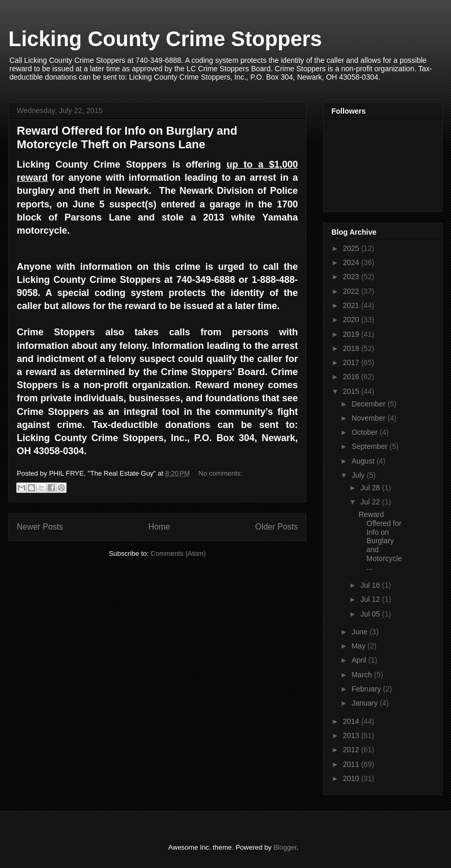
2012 (352, 750)
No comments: (220, 473)
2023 (352, 277)
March (363, 675)
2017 (352, 362)
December (369, 404)
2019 (352, 334)
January (366, 703)
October (366, 432)
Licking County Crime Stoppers (165, 39)
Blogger (285, 847)
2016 (352, 377)
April (360, 660)
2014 (352, 721)
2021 (352, 305)
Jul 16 (371, 585)
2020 (352, 320)
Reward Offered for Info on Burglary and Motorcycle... (380, 541)
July (359, 475)
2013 (352, 735)
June (360, 632)
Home (159, 527)
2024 (352, 262)
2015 (352, 391)
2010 (352, 778)
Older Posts (277, 527)
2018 (352, 348)
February (367, 689)
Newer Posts (40, 527)
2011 (352, 764)
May (359, 646)
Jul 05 (371, 614)
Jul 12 (371, 599)
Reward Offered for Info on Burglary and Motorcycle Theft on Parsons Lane (127, 138)
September (370, 446)
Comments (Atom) (178, 553)
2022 (352, 291)
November (369, 418)
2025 (352, 248)
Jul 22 (371, 502)
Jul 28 (371, 488)
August (364, 461)
